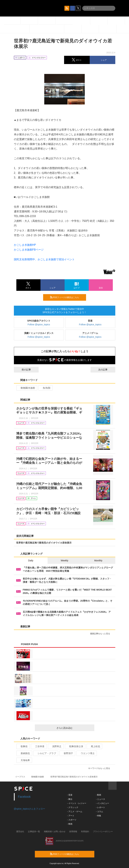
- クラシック (73, 807)
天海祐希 (24, 760)
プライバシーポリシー (103, 832)
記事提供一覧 (34, 832)
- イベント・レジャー (77, 803)
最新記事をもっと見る (101, 634)
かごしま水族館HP (25, 245)
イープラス (20, 777)
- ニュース (101, 799)
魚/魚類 (45, 388)
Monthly (98, 561)
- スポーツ (72, 820)
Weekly (65, 561)
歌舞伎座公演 (75, 746)
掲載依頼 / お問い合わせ (55, 832)
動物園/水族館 (27, 388)
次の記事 (106, 370)
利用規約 (85, 832)
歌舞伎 (23, 746)
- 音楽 (70, 795)
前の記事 (23, 370)
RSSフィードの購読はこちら (67, 297)
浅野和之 (55, 746)
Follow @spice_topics (39, 324)
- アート (71, 816)
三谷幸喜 (38, 746)
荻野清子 (67, 753)
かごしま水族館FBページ (29, 250)
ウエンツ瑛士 (86, 753)
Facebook (24, 797)
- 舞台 (70, 799)
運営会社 (20, 832)
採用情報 (73, 832)
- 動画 (99, 795)
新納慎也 (24, 753)
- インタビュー (102, 803)
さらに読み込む (74, 728)
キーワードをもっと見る (101, 768)
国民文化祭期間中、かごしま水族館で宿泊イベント (44, 259)
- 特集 (99, 816)
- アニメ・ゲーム (75, 812)
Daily (31, 561)
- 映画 (70, 824)
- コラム (100, 812)
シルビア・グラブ (45, 753)
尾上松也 (94, 746)
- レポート (101, 807)
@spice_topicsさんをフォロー (29, 809)
